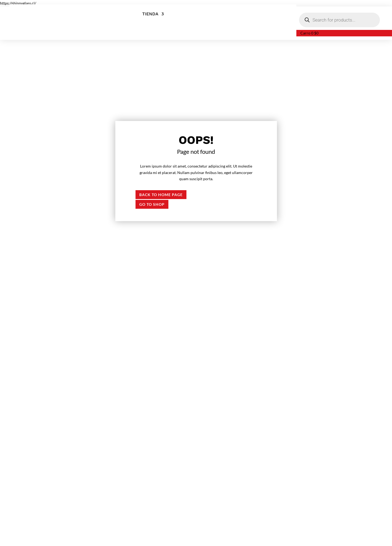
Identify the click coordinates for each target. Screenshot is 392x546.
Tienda (150, 14)
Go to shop (152, 204)
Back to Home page (161, 195)
